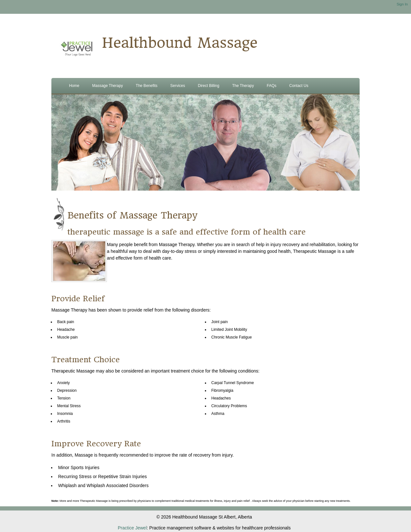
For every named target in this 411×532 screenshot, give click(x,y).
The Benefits (147, 86)
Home (74, 86)
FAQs (272, 86)
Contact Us (299, 86)
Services (178, 86)
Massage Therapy (108, 86)
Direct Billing (209, 86)
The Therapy (243, 86)
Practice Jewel (132, 528)
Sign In (402, 4)
